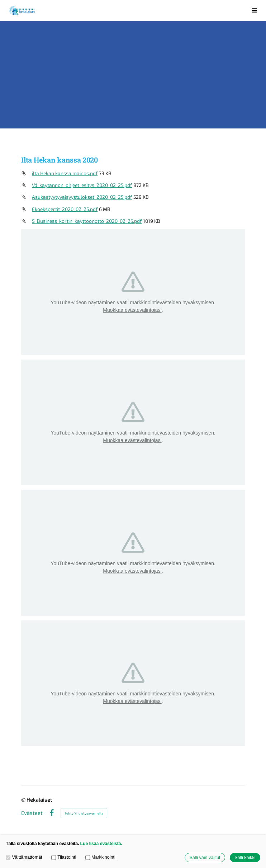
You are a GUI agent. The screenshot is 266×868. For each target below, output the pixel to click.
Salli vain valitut (205, 858)
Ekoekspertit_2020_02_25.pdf (65, 209)
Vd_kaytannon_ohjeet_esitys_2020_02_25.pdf (82, 185)
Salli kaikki (245, 858)
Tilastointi (64, 857)
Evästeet (32, 813)
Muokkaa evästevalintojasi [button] (132, 310)
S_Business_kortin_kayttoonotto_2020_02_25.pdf (87, 221)
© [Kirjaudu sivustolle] (24, 799)
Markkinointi (100, 857)
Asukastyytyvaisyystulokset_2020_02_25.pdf (82, 197)
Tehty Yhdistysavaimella (84, 813)
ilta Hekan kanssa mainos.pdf (65, 173)
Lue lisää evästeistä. (101, 844)
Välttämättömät (24, 857)
